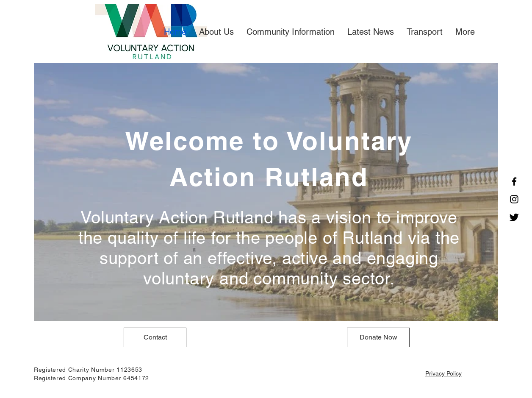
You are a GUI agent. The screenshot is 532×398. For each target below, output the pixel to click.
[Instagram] (514, 199)
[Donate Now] (378, 337)
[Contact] (155, 337)
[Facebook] (514, 181)
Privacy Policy (443, 373)
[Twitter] (514, 217)
